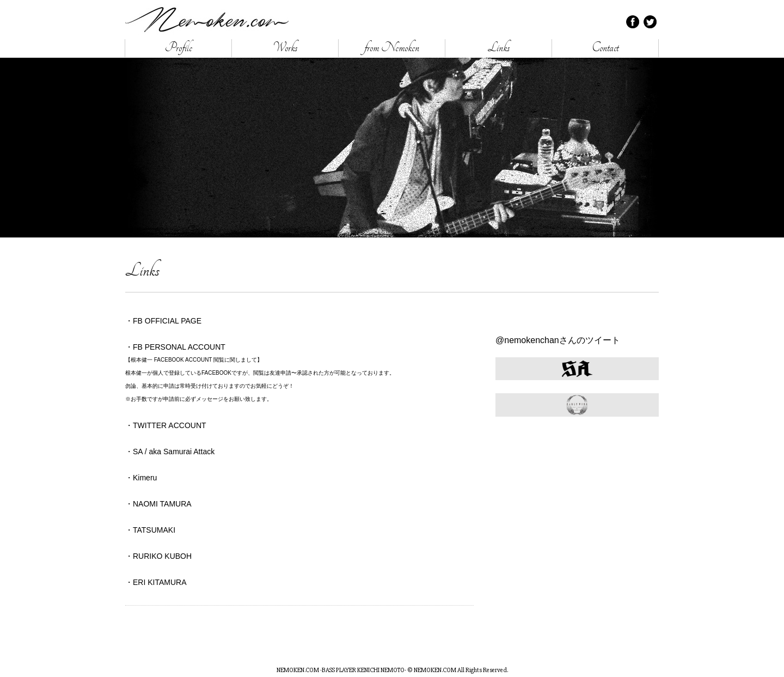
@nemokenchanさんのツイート (558, 340)
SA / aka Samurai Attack (174, 452)
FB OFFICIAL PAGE (167, 321)
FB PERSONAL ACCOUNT (179, 347)
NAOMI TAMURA (162, 504)
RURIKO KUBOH (162, 556)
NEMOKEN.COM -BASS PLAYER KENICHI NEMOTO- (207, 20)
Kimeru (145, 478)
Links (499, 48)
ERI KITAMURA (160, 582)
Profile (179, 48)
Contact (605, 48)
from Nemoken (392, 48)
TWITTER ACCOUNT (170, 425)
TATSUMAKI (154, 530)
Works (285, 48)
